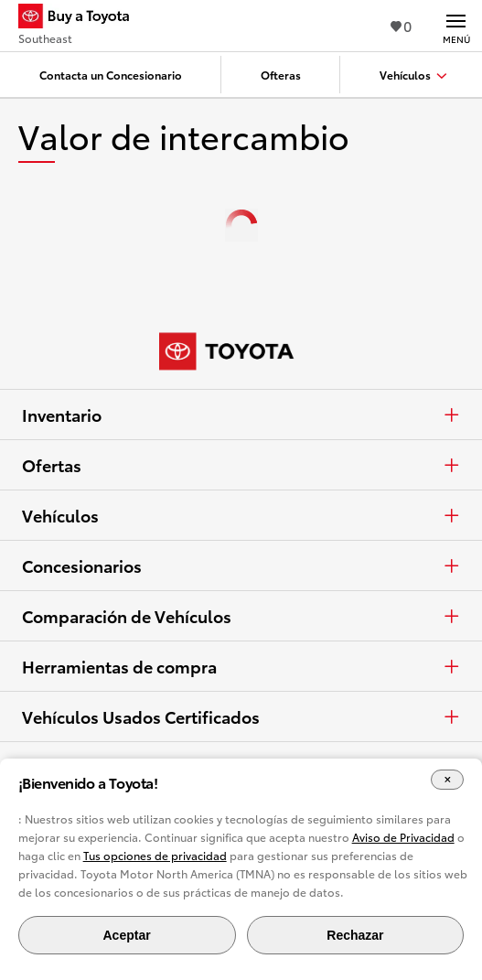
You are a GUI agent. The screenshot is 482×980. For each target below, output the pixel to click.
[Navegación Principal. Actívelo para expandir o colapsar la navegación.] (456, 26)
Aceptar (126, 935)
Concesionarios (241, 565)
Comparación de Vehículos (241, 616)
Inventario (241, 415)
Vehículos (241, 515)
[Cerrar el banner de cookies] (447, 780)
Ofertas (241, 465)
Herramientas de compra (241, 666)
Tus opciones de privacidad (155, 855)
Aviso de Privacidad (403, 837)
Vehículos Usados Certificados (241, 716)
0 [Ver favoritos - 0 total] (401, 25)
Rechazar (355, 935)
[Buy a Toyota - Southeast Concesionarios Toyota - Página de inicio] (81, 18)
